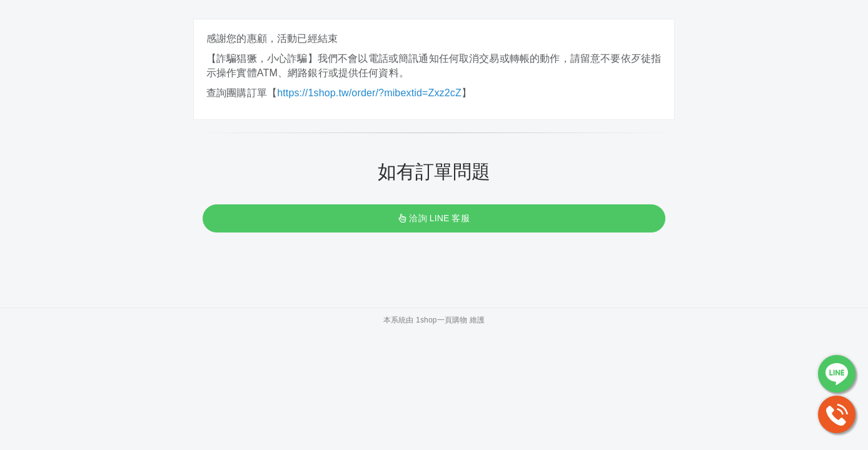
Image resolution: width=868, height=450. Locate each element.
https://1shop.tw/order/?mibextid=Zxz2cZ (369, 93)
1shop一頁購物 (442, 320)
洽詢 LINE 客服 (434, 218)
